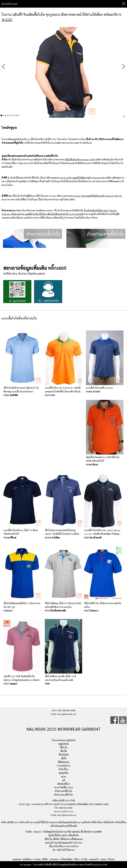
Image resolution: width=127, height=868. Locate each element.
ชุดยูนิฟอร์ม (64, 744)
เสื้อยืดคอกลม (63, 762)
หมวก (63, 777)
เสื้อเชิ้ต (64, 751)
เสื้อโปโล (64, 747)
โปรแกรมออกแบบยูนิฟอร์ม (63, 740)
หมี (63, 780)
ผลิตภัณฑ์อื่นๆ (64, 784)
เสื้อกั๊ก (64, 758)
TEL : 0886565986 (48, 292)
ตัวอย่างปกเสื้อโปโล (64, 791)
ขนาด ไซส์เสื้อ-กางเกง (63, 787)
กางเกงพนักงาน (63, 766)
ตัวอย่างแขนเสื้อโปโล (63, 795)
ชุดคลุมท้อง (64, 773)
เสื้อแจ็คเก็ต (64, 755)
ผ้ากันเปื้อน (63, 769)
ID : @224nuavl (17, 292)
